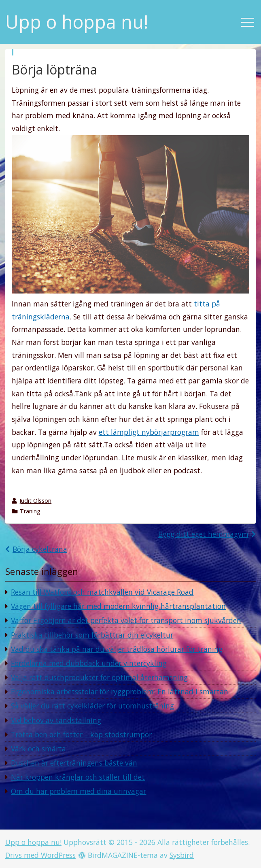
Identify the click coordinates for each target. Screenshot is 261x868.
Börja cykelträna (40, 549)
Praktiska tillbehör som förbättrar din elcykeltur (92, 635)
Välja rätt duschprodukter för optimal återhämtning (99, 677)
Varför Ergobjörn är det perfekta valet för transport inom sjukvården (126, 620)
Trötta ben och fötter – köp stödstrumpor (81, 734)
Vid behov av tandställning (56, 720)
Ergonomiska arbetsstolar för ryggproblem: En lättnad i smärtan (120, 691)
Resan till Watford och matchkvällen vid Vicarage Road (102, 592)
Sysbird (182, 855)
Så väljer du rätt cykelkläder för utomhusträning (92, 706)
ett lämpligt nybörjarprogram (149, 432)
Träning (30, 511)
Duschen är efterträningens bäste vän (74, 763)
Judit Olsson (35, 501)
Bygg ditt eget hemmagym (203, 534)
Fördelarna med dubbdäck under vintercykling (89, 663)
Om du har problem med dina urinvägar (79, 791)
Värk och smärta (38, 749)
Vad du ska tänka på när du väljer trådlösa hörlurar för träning (117, 649)
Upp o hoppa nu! (77, 22)
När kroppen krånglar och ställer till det (78, 777)
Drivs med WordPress (40, 855)
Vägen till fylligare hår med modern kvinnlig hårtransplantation (118, 606)
